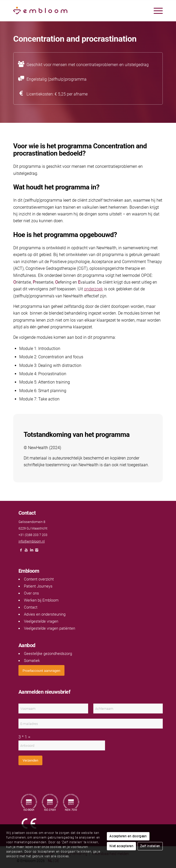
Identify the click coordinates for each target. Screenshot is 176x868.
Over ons (31, 593)
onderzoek (93, 289)
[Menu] (156, 11)
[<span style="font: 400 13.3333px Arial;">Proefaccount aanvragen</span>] (41, 670)
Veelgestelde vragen (41, 621)
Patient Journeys (38, 586)
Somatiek (32, 661)
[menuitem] (156, 11)
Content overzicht (39, 579)
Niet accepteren (121, 846)
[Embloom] (73, 11)
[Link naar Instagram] (37, 551)
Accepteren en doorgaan (128, 836)
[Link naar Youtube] (26, 551)
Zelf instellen (150, 846)
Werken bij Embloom (41, 600)
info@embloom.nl (32, 541)
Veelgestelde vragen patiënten (50, 628)
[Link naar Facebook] (21, 551)
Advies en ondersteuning (45, 614)
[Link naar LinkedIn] (31, 551)
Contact (31, 607)
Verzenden (30, 760)
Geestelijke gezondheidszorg (48, 654)
